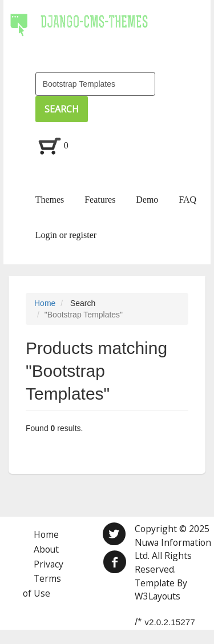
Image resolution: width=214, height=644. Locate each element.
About (46, 549)
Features (100, 200)
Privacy (49, 564)
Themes (50, 200)
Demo (147, 200)
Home (45, 303)
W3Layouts (158, 596)
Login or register (66, 235)
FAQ (187, 200)
